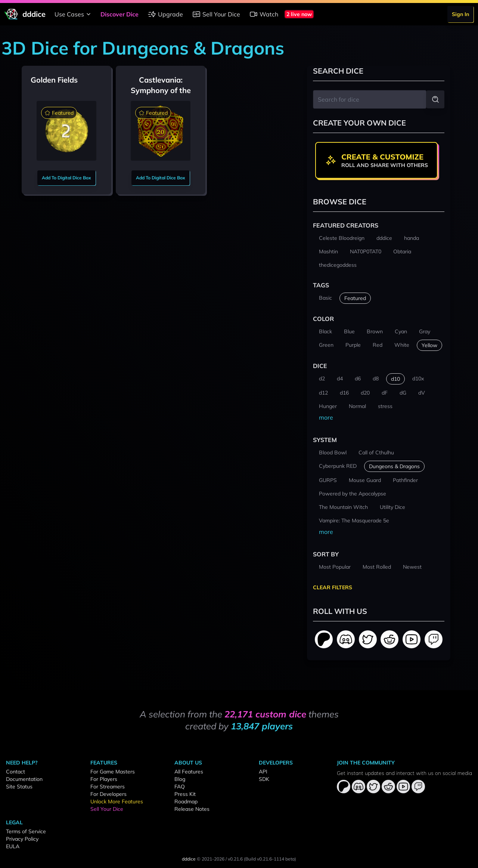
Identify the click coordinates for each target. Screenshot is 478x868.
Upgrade (165, 14)
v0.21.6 (235, 859)
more (326, 417)
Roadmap (186, 801)
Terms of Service (26, 831)
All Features (189, 772)
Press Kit (185, 794)
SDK (264, 779)
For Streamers (108, 787)
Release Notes (192, 809)
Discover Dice (119, 14)
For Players (104, 779)
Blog (180, 779)
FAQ (180, 787)
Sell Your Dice (216, 14)
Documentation (24, 779)
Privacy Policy (22, 839)
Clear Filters (333, 587)
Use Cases (74, 14)
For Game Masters (113, 772)
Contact (15, 772)
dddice (189, 859)
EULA (13, 846)
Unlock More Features (117, 801)
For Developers (108, 794)
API (263, 772)
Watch (264, 14)
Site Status (19, 787)
